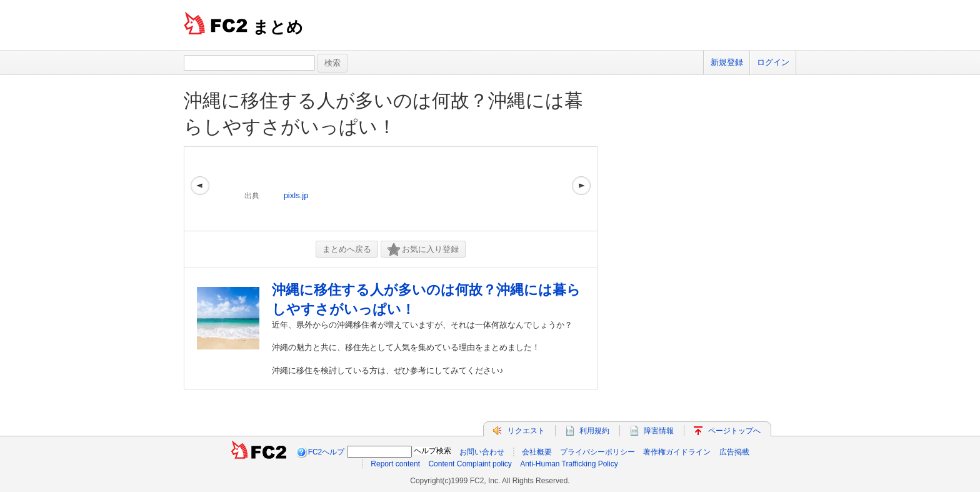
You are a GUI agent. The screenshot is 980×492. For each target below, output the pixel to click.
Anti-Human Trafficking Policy (569, 464)
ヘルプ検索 (432, 451)
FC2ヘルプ (327, 452)
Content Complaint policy (470, 464)
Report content (395, 464)
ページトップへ (734, 431)
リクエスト (526, 431)
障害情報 (659, 431)
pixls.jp (296, 195)
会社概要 (537, 452)
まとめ (278, 27)
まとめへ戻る (347, 249)
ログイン (773, 62)
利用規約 (594, 431)
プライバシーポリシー (597, 452)
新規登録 (727, 62)
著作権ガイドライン (677, 452)
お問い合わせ (482, 452)
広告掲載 (734, 452)
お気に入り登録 (423, 250)
